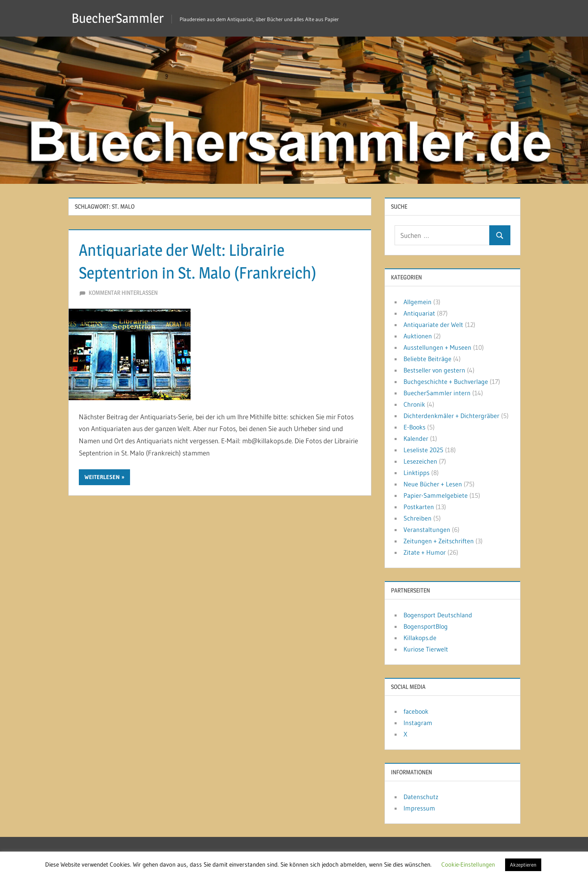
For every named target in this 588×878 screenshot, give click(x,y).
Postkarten (419, 507)
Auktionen (418, 336)
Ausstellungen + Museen (437, 347)
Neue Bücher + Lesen (433, 484)
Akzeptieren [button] (523, 865)
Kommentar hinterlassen (123, 293)
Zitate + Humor (425, 552)
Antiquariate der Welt (433, 325)
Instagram (418, 723)
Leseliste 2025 (423, 450)
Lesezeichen (420, 461)
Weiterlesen (102, 477)
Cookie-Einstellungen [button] (468, 864)
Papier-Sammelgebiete (436, 495)
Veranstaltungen (427, 529)
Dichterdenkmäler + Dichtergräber (451, 416)
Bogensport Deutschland (438, 615)
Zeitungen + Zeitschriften (439, 541)
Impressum (419, 808)
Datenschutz (421, 797)
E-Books (414, 427)
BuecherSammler (118, 18)
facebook (416, 711)
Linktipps (417, 473)
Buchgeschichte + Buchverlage (446, 381)
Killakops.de (420, 638)
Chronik (414, 404)
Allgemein (418, 302)
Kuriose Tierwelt (426, 649)
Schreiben (418, 518)
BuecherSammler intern (437, 393)
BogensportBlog (426, 626)
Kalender (416, 438)
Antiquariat (419, 313)
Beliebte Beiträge (427, 359)
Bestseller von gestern (434, 370)
